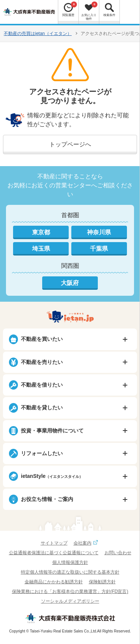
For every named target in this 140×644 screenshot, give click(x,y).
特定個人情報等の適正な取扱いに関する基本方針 (70, 572)
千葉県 (99, 249)
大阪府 (70, 283)
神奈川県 (99, 232)
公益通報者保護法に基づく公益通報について (54, 553)
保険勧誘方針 (102, 582)
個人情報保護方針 (70, 562)
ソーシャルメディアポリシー (70, 601)
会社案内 (87, 543)
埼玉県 (41, 249)
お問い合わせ (118, 553)
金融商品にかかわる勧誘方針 (54, 582)
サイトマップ (54, 543)
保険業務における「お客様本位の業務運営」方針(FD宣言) (70, 591)
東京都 (41, 232)
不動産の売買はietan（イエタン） (38, 34)
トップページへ (70, 144)
